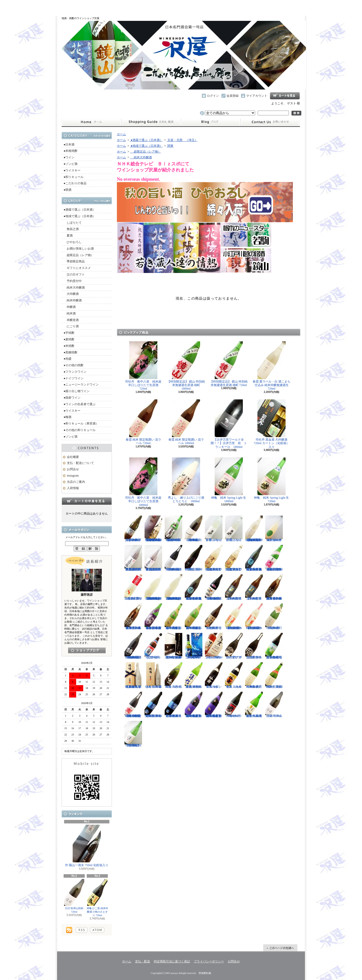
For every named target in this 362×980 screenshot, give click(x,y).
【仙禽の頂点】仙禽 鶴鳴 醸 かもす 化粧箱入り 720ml (133, 675)
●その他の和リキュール (80, 430)
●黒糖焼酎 (71, 352)
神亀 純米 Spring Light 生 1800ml (230, 480)
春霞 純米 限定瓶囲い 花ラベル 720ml (143, 422)
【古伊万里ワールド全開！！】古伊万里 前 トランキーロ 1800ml (229, 424)
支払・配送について (151, 122)
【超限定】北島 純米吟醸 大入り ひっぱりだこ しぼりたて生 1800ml (214, 558)
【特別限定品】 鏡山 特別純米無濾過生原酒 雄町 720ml (229, 364)
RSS (82, 930)
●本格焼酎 (71, 151)
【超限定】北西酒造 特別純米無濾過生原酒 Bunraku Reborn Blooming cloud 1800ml (153, 587)
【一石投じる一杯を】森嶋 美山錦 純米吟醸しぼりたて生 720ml (173, 617)
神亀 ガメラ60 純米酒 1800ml (234, 705)
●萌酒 (67, 190)
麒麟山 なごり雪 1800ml (214, 529)
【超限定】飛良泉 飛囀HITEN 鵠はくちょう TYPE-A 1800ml (173, 558)
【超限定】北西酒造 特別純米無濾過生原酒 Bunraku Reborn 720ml (254, 529)
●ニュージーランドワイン (81, 385)
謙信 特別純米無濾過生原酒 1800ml (194, 675)
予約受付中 (73, 281)
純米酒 (70, 313)
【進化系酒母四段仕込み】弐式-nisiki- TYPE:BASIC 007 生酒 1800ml (214, 587)
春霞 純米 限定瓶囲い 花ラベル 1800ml (186, 422)
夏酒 (68, 236)
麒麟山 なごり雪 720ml (234, 529)
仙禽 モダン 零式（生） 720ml (214, 675)
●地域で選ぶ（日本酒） (80, 216)
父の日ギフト (74, 274)
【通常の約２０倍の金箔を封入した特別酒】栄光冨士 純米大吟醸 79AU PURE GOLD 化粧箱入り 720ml (155, 529)
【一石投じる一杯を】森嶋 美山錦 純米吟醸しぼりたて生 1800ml (194, 617)
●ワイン (69, 157)
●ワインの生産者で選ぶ (80, 404)
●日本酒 (69, 145)
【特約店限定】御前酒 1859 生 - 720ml (254, 587)
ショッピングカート (285, 96)
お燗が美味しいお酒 (79, 249)
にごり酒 (71, 326)
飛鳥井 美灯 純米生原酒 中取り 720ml (274, 675)
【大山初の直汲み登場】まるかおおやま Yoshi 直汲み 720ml (254, 617)
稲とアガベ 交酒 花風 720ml (153, 646)
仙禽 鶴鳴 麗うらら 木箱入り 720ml (153, 675)
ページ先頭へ (280, 948)
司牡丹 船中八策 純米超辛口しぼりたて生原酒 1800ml (143, 482)
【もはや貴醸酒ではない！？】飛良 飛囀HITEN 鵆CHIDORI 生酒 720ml (133, 705)
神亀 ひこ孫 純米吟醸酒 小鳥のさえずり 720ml (97, 898)
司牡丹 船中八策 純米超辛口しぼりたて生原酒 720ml (143, 366)
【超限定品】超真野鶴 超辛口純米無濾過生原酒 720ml (153, 558)
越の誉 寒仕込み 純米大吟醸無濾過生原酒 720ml (153, 705)
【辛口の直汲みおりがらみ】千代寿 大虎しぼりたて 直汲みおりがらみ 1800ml (153, 617)
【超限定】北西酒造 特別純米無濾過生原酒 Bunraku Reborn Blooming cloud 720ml (173, 587)
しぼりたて (73, 223)
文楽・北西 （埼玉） (182, 140)
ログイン (213, 96)
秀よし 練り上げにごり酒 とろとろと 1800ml (188, 480)
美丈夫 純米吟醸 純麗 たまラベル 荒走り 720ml (254, 705)
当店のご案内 (76, 482)
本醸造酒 (71, 320)
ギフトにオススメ (77, 268)
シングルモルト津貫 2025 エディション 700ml (214, 646)
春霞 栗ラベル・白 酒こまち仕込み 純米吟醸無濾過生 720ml (271, 366)
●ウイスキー (72, 170)
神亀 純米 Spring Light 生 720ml (273, 480)
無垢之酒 (71, 229)
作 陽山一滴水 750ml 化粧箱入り (87, 846)
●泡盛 (67, 359)
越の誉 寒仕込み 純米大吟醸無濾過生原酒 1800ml (173, 705)
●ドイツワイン (74, 378)
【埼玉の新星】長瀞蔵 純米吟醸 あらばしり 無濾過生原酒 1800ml (194, 587)
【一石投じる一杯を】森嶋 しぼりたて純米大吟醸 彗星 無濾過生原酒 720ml (214, 705)
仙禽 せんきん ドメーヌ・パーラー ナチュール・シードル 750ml (274, 529)
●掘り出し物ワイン (77, 391)
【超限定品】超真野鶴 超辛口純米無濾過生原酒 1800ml (133, 558)
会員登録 (233, 96)
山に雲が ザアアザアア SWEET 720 (234, 646)
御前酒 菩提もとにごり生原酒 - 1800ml (214, 617)
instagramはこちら (87, 650)
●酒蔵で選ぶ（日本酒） (80, 210)
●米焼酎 (69, 346)
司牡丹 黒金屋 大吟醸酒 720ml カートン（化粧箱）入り (271, 424)
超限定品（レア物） (79, 255)
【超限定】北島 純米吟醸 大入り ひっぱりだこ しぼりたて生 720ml (234, 558)
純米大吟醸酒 (74, 288)
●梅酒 (67, 417)
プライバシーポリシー (209, 961)
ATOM (97, 930)
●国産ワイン (72, 398)
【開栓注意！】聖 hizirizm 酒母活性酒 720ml (133, 587)
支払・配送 (143, 961)
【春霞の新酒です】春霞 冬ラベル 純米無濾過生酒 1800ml (274, 587)
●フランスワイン (75, 372)
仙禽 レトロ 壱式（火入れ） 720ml (234, 675)
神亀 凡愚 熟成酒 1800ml (173, 675)
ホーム (91, 122)
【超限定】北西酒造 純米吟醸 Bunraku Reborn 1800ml (194, 529)
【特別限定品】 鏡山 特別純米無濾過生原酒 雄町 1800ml (186, 366)
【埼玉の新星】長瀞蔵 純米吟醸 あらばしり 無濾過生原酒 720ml (254, 558)
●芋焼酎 (69, 333)
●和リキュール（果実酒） (81, 424)
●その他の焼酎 (74, 365)
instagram (211, 122)
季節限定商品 (74, 261)
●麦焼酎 (69, 339)
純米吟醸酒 (73, 300)
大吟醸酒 (71, 294)
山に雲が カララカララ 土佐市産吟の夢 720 (254, 646)
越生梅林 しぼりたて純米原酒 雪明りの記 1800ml (274, 646)
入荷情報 (73, 488)
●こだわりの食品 (75, 183)
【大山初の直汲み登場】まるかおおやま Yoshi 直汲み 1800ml (234, 617)
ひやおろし (73, 242)
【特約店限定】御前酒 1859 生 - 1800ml (234, 587)
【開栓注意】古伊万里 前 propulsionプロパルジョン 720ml (133, 529)
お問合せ (270, 122)
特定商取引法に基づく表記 (172, 961)
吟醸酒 (70, 307)
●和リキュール (74, 177)
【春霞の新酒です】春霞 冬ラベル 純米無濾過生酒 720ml (133, 617)
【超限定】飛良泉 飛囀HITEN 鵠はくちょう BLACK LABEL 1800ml (133, 646)
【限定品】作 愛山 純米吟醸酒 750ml (194, 558)
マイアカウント (257, 96)
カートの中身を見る (87, 501)
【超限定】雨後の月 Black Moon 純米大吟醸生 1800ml (173, 529)
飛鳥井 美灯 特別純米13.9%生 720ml (274, 617)
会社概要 (73, 457)
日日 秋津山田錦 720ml (74, 896)
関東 (170, 146)
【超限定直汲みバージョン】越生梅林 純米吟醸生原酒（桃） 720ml (274, 558)
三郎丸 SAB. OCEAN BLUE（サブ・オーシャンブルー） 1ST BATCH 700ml (194, 646)
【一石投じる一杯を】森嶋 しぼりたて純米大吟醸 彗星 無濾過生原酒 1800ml (194, 705)
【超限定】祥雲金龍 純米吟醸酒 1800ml (133, 734)
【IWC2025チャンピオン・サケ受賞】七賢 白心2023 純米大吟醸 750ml (173, 646)
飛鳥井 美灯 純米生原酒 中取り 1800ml (254, 675)
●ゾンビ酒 (71, 164)
